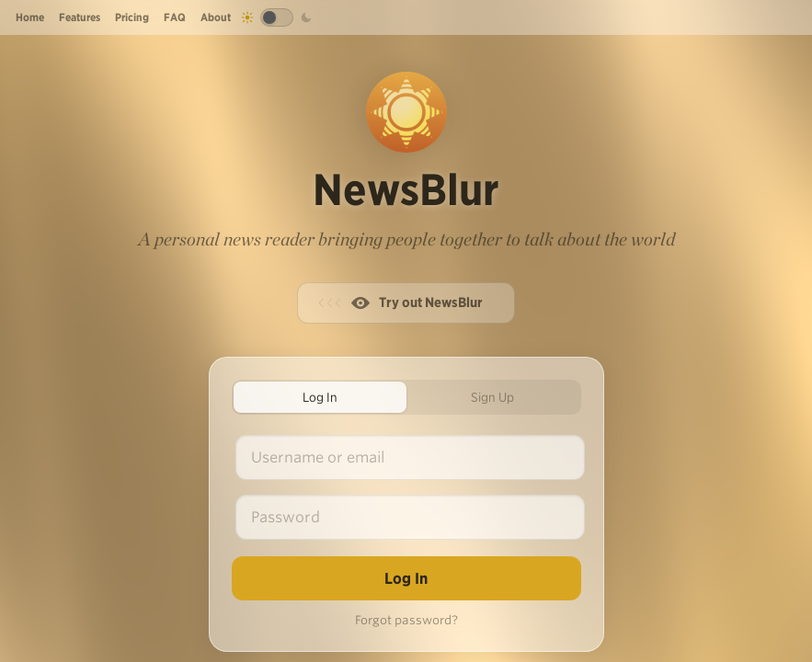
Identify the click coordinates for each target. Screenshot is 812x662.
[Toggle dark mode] (277, 17)
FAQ (175, 17)
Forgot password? (406, 620)
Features (80, 17)
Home (30, 17)
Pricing (132, 17)
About (216, 17)
